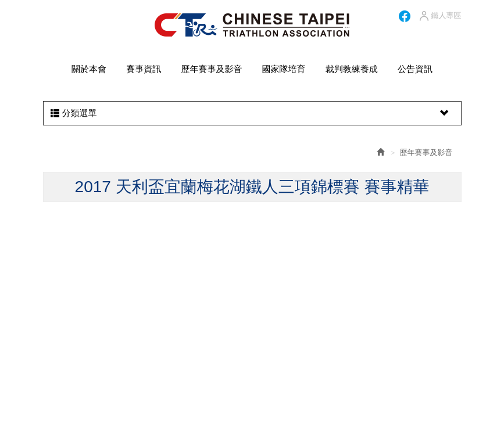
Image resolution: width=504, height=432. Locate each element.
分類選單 (251, 113)
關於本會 (89, 69)
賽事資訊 (144, 69)
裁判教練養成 (352, 69)
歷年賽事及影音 (211, 69)
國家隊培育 (284, 69)
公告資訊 (415, 69)
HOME (252, 25)
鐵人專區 (440, 16)
